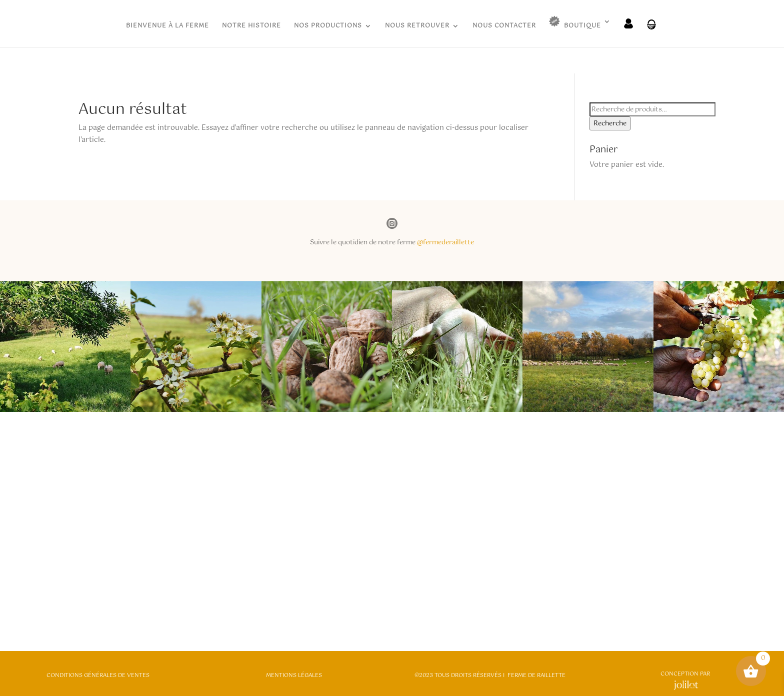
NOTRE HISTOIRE (251, 27)
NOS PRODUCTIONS (328, 27)
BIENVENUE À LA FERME (167, 27)
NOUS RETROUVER (417, 27)
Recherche (610, 123)
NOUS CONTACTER (504, 27)
